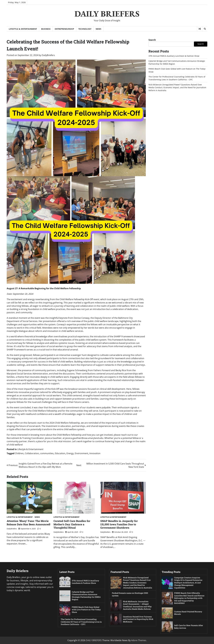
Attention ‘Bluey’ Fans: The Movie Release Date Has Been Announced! (29, 523)
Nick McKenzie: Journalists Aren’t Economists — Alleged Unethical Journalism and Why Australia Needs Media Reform (137, 605)
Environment (81, 453)
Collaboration (32, 453)
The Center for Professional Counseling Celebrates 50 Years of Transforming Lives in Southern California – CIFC (80, 622)
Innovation (95, 453)
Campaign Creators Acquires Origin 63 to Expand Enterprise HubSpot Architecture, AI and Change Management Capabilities (188, 583)
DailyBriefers (48, 55)
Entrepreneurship (64, 29)
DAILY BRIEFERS (107, 14)
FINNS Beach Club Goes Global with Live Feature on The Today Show (87, 610)
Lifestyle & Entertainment (23, 29)
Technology (85, 29)
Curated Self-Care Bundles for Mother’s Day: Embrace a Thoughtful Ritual (72, 524)
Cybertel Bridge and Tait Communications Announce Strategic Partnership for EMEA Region (86, 596)
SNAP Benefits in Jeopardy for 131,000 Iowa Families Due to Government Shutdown (119, 524)
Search (152, 40)
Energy (70, 453)
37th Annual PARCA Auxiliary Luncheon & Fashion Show (174, 56)
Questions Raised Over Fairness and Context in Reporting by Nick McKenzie (138, 619)
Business (46, 29)
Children (19, 453)
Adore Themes (139, 640)
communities (47, 453)
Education (60, 453)
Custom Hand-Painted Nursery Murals (188, 613)
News (98, 29)
